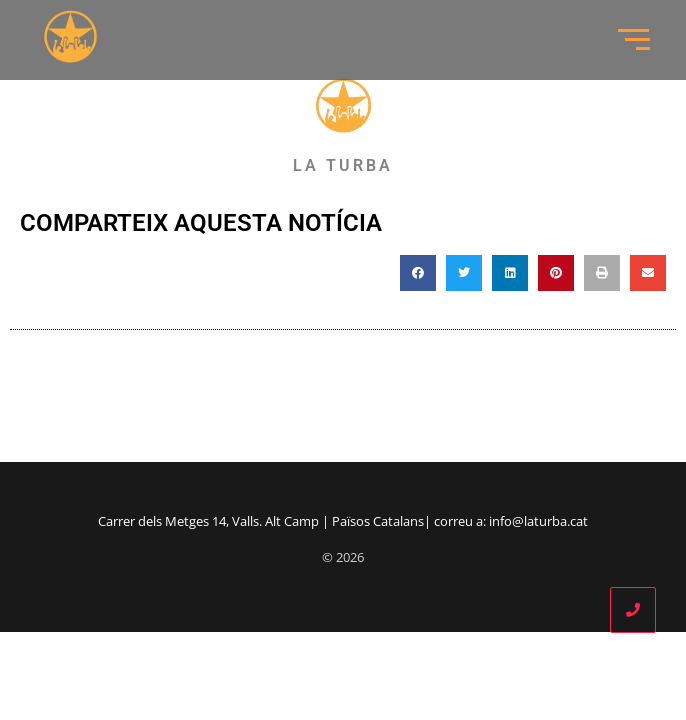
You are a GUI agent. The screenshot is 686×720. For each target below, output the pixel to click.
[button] (418, 273)
